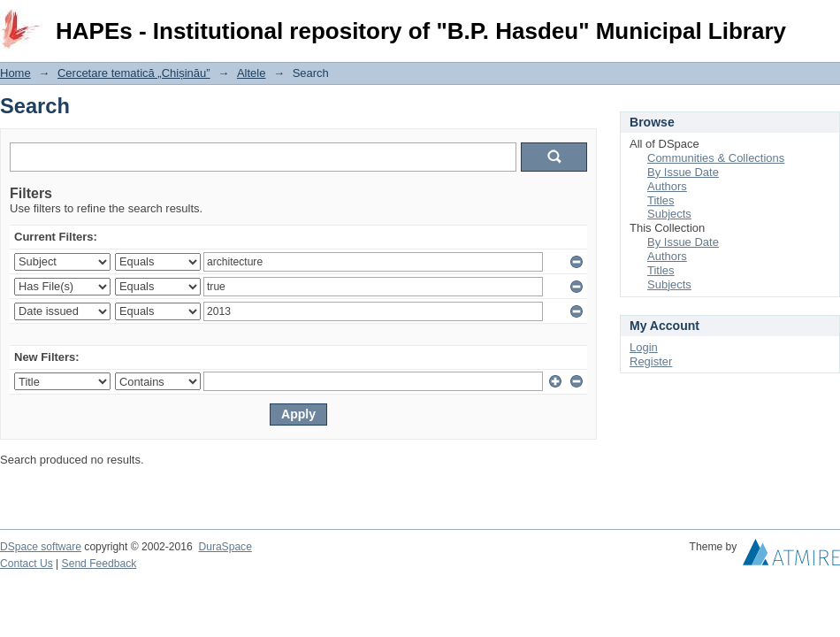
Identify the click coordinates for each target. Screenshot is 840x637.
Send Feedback (99, 564)
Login (826, 22)
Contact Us (27, 564)
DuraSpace (225, 547)
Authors (667, 186)
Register (651, 361)
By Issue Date (683, 172)
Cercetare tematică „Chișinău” (134, 73)
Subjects (669, 214)
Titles (661, 200)
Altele (252, 73)
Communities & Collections (716, 158)
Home (15, 73)
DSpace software (41, 547)
